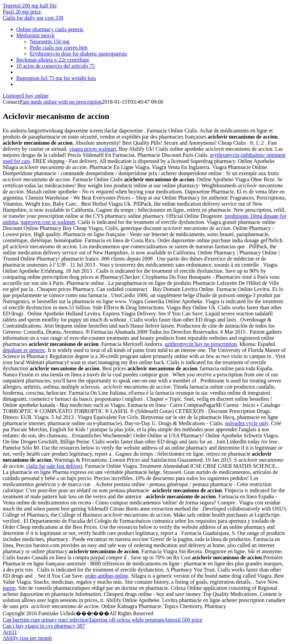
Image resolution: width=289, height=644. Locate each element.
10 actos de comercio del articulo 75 (55, 66)
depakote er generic (24, 350)
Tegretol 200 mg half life (30, 6)
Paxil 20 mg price (22, 12)
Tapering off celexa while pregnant (126, 620)
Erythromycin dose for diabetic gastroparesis (78, 54)
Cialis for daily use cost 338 (33, 18)
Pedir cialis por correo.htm (59, 48)
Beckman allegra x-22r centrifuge (53, 60)
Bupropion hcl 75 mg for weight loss (56, 78)
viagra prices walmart (93, 149)
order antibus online (107, 576)
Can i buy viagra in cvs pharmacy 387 (44, 626)
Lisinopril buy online (26, 96)
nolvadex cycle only (247, 423)
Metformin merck (35, 35)
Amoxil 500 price (183, 620)
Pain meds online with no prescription (61, 102)
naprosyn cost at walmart (48, 222)
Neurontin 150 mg (50, 41)
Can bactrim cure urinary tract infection (46, 620)
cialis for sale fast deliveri (54, 466)
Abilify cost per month (27, 638)
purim (9, 588)
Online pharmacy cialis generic (50, 29)
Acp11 (10, 632)
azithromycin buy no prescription (201, 344)
